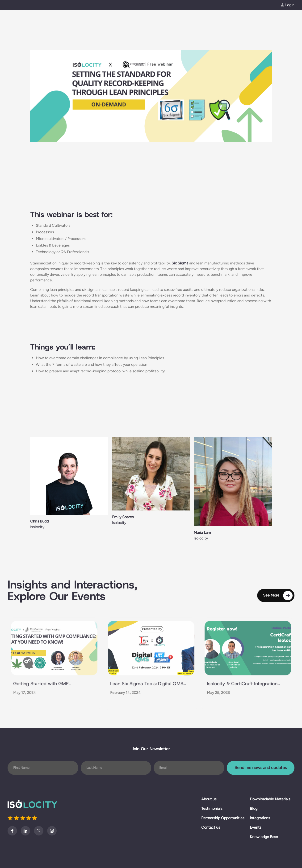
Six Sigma (180, 263)
